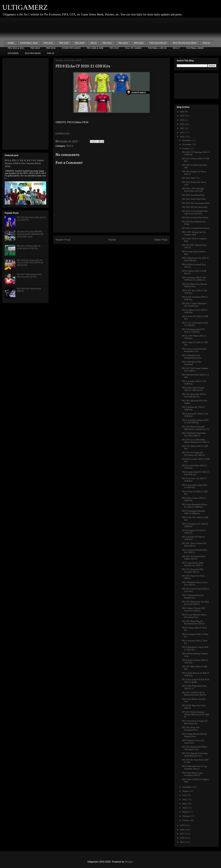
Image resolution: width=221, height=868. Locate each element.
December (187, 140)
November (187, 144)
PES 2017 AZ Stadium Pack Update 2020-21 (194, 558)
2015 (182, 842)
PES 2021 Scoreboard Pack (193, 195)
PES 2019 (80, 43)
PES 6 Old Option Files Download (192, 363)
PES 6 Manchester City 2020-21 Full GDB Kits (195, 259)
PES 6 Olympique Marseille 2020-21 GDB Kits (194, 512)
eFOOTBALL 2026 (29, 43)
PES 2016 (51, 48)
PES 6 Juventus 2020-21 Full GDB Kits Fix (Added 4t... (194, 279)
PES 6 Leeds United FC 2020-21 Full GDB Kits (196, 473)
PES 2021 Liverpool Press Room (196, 228)
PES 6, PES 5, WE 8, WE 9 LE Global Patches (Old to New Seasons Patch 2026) (24, 163)
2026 (182, 112)
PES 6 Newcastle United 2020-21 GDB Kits (195, 486)
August (186, 791)
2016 (182, 838)
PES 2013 (139, 43)
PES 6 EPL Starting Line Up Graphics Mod (194, 233)
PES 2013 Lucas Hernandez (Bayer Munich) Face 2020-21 (196, 441)
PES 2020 (64, 43)
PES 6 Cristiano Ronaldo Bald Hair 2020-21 (194, 551)
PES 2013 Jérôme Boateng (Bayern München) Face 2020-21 (196, 715)
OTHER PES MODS (71, 48)
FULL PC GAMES (133, 48)
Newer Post (63, 240)
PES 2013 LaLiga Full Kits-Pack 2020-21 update (196, 681)
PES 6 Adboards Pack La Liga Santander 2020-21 (194, 768)
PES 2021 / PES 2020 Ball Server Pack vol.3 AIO (193, 190)
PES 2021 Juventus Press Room (195, 218)
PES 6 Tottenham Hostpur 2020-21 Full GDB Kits (195, 421)
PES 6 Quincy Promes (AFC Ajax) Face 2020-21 (194, 609)
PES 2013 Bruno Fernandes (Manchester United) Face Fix (195, 428)
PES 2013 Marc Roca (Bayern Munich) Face (194, 285)
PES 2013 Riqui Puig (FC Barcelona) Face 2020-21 (194, 623)
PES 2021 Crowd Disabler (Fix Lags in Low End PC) (195, 212)
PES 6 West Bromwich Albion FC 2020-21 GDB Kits (194, 506)
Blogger (129, 862)
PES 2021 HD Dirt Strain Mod (195, 207)
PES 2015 (114, 48)
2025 (182, 116)
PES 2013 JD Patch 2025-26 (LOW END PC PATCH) (29, 247)
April (185, 808)
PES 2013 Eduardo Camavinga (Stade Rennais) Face (195, 755)
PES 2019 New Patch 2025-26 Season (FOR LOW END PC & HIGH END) (30, 263)
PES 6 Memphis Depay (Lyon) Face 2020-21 (195, 584)
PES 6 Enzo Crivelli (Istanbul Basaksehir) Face (194, 350)
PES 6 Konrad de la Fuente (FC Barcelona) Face (195, 722)
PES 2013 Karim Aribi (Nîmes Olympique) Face (195, 748)
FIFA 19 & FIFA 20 (158, 43)
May (185, 804)
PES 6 (94, 43)
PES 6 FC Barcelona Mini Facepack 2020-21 (193, 571)
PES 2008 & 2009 (95, 48)
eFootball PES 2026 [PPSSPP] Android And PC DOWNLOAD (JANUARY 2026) (30, 234)
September (187, 787)
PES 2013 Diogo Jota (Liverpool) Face (191, 729)
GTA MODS (13, 53)
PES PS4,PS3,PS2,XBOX (185, 43)
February (186, 816)
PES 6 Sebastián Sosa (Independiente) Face (192, 357)
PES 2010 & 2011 (16, 48)
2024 (182, 120)
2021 (182, 133)
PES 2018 (123, 43)
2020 (182, 137)
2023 (182, 124)
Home (112, 240)
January (186, 820)
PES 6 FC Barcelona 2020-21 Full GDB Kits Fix (194, 395)
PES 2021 (48, 43)
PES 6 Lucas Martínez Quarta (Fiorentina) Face (194, 616)
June (185, 800)
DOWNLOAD (62, 134)
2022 (182, 128)
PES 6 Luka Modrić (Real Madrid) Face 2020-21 (193, 564)
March (185, 812)
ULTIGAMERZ (25, 7)
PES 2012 (35, 48)
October (186, 149)
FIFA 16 (51, 53)
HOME (11, 43)
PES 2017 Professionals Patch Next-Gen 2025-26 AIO (29, 276)
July (184, 795)
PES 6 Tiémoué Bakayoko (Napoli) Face (193, 597)
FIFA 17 (176, 48)
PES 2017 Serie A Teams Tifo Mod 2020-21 (194, 545)
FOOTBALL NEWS (195, 48)
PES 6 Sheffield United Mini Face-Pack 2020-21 (194, 434)
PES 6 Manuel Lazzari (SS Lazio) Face (193, 742)
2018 (182, 830)
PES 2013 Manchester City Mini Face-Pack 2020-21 (195, 603)
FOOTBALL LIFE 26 (157, 48)
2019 (182, 825)
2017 (182, 834)
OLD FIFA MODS (33, 53)
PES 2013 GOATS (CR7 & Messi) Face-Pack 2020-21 (194, 694)
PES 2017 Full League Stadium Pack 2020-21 (195, 370)
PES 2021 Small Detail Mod (194, 199)
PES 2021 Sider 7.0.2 (191, 178)
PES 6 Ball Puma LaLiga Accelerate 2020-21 (192, 774)
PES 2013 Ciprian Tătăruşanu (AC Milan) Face (194, 305)
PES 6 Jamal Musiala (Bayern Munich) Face (194, 735)
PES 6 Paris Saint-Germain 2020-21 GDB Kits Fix (193, 389)
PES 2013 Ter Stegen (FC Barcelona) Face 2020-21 (194, 454)
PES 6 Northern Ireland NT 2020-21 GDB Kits (193, 331)
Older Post (161, 240)
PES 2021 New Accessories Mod (196, 203)
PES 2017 (107, 43)
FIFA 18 (206, 43)
